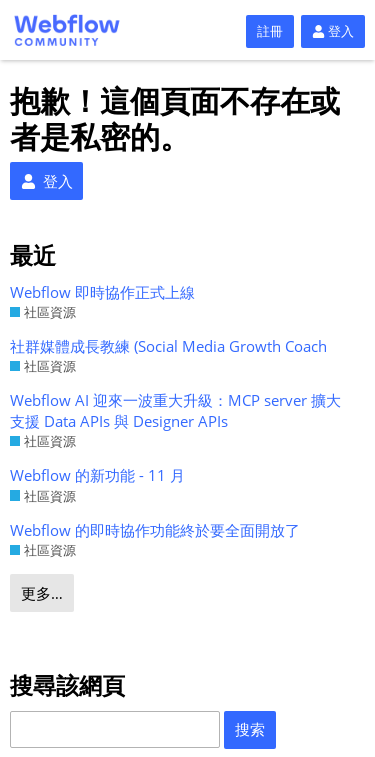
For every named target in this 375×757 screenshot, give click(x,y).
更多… (42, 593)
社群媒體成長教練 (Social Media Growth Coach (168, 346)
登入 (333, 31)
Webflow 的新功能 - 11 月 (97, 475)
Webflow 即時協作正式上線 (102, 292)
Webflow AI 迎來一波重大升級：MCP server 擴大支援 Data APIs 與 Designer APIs (175, 410)
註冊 (270, 31)
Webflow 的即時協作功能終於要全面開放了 (155, 530)
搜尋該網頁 (67, 685)
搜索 (250, 729)
